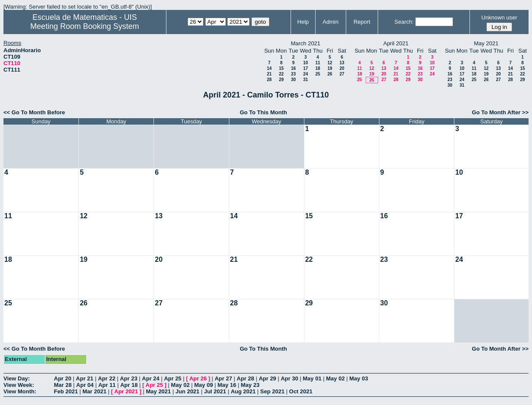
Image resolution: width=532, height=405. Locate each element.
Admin (330, 22)
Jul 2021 (215, 391)
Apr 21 (84, 378)
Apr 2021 (126, 391)
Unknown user (499, 17)
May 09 (204, 385)
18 (318, 68)
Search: (404, 22)
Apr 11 (107, 385)
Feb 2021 (66, 391)
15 (281, 68)
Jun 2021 (188, 391)
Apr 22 (106, 378)
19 (330, 68)
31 (305, 80)
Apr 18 (129, 385)
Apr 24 (150, 378)
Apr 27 (223, 378)
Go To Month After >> (500, 112)
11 (318, 63)
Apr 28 (245, 378)
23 (293, 74)
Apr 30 (289, 378)
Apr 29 (267, 378)
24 (305, 74)
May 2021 (158, 391)
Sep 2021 (272, 391)
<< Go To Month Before (34, 112)
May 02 (335, 378)
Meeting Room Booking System (84, 26)
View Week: (19, 385)
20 (342, 68)
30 (293, 80)
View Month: (20, 391)
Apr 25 (172, 378)
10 (305, 63)
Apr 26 (198, 378)
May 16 (227, 385)
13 (342, 63)
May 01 (312, 378)
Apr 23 (128, 378)
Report (362, 22)
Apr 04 (85, 385)
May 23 (250, 385)
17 (305, 68)
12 (330, 63)
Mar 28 (63, 385)
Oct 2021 (301, 391)
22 (281, 74)
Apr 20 (63, 378)
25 (318, 74)
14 (269, 68)
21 (269, 74)
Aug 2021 (243, 391)
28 (269, 80)
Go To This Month (263, 112)
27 (342, 74)
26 (330, 74)
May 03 (358, 378)
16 (293, 68)
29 (281, 80)
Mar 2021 (94, 391)
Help (303, 22)
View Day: (17, 378)
